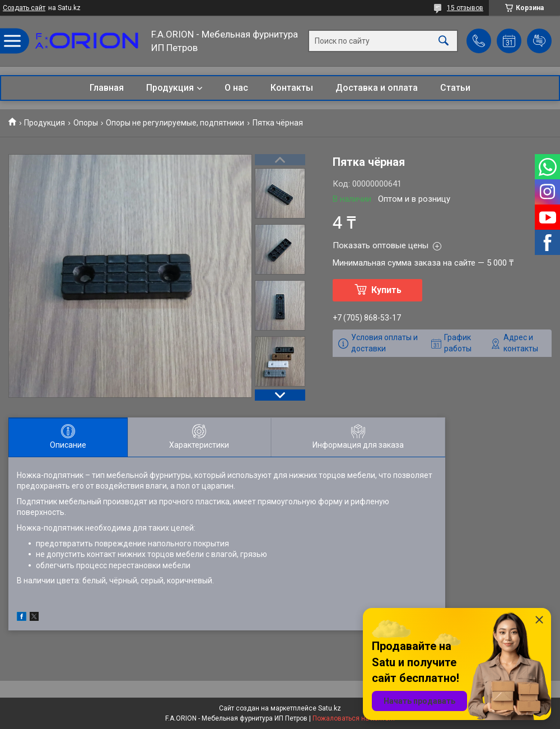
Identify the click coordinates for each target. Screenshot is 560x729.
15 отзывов (465, 8)
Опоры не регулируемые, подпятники (175, 123)
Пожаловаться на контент (354, 718)
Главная (107, 88)
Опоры (86, 123)
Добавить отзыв (539, 41)
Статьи (455, 88)
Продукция (170, 88)
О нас (236, 88)
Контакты (292, 88)
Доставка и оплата (377, 88)
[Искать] (444, 41)
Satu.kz (330, 708)
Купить (386, 290)
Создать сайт (24, 8)
